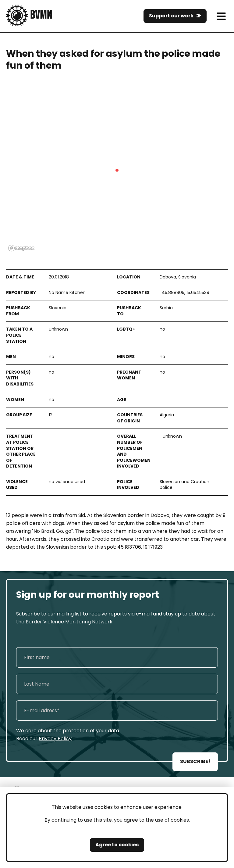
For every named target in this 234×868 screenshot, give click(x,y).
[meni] (221, 16)
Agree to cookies (117, 845)
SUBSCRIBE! (195, 761)
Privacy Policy (55, 739)
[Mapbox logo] (21, 248)
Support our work (171, 16)
